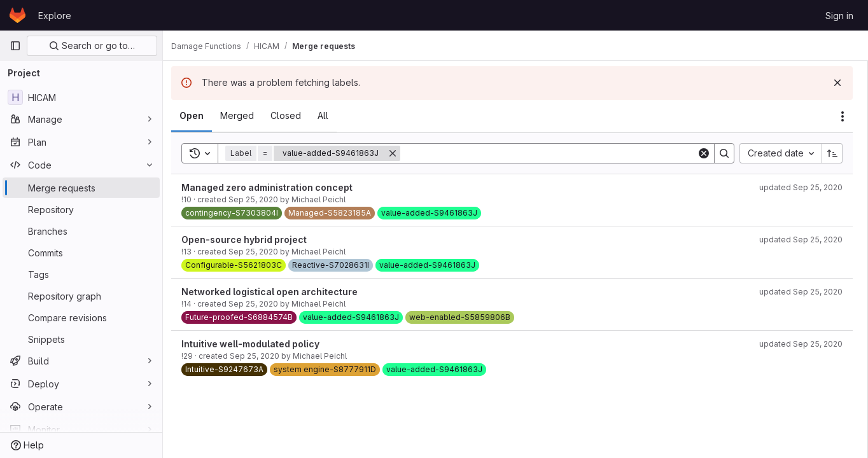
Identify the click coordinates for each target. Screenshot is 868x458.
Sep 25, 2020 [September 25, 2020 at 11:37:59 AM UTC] (260, 252)
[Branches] (81, 231)
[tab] (199, 116)
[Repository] (81, 209)
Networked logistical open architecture (276, 292)
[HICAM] (81, 97)
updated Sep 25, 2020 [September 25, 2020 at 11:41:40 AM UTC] (801, 187)
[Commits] (81, 253)
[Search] (552, 153)
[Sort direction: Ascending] (832, 153)
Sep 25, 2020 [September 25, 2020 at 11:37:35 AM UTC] (260, 199)
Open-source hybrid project (251, 239)
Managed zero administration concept (274, 187)
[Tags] (81, 274)
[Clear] (704, 153)
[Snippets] (81, 339)
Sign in (839, 16)
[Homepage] (17, 15)
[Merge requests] (81, 188)
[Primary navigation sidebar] (15, 46)
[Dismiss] (837, 83)
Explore (55, 16)
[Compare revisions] (81, 317)
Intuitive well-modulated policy (257, 344)
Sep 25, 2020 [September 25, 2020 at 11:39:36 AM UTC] (262, 356)
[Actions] (843, 116)
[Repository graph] (81, 296)
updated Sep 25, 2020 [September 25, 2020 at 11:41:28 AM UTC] (801, 344)
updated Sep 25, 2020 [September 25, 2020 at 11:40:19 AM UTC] (801, 239)
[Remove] (400, 153)
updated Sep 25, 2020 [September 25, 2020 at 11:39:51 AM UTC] (801, 292)
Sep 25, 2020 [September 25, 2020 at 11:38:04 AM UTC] (260, 304)
